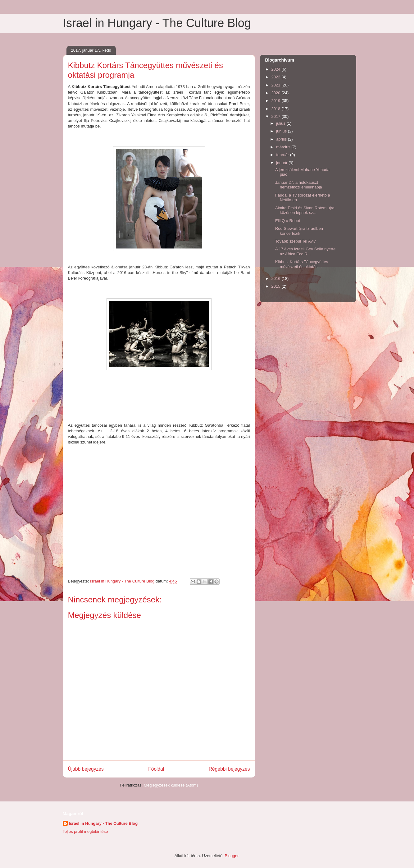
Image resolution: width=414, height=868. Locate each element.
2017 (277, 116)
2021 (277, 85)
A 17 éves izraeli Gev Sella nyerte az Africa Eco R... (305, 251)
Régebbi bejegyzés (229, 769)
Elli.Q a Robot (288, 221)
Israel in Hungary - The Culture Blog (157, 23)
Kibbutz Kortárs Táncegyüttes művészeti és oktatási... (302, 264)
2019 (277, 101)
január (282, 163)
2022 (277, 77)
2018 (277, 109)
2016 (277, 279)
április (282, 139)
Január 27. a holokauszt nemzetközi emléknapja (299, 185)
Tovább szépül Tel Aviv (295, 241)
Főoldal (156, 769)
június (282, 131)
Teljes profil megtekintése (85, 831)
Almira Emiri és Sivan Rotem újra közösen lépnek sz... (305, 210)
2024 (277, 69)
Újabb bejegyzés (86, 769)
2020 (277, 93)
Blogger (232, 856)
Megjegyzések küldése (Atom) (171, 785)
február (283, 155)
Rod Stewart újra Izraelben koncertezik (299, 231)
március (284, 147)
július (281, 123)
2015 (277, 286)
